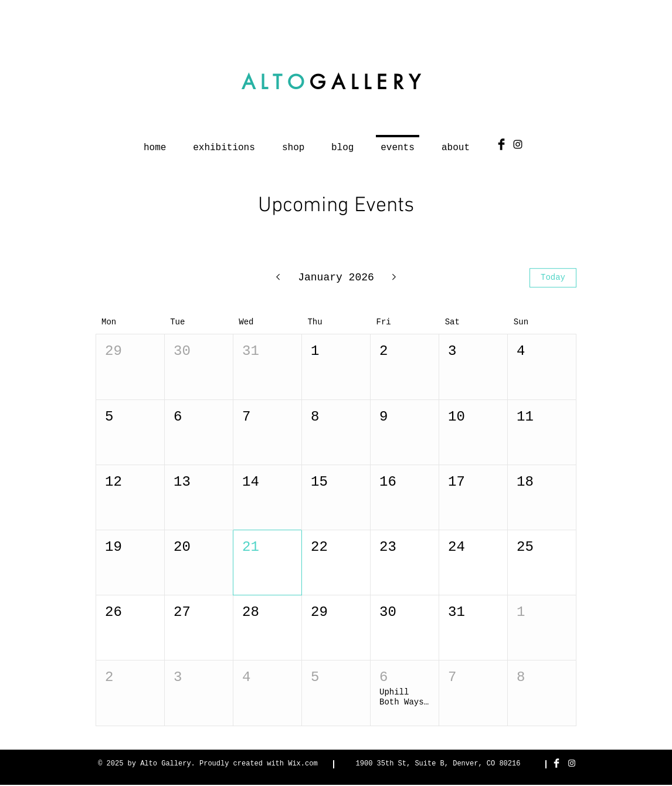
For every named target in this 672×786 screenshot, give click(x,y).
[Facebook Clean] (556, 763)
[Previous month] (278, 278)
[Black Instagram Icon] (518, 144)
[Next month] (394, 278)
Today (553, 277)
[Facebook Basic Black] (501, 144)
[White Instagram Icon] (572, 763)
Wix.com (303, 764)
